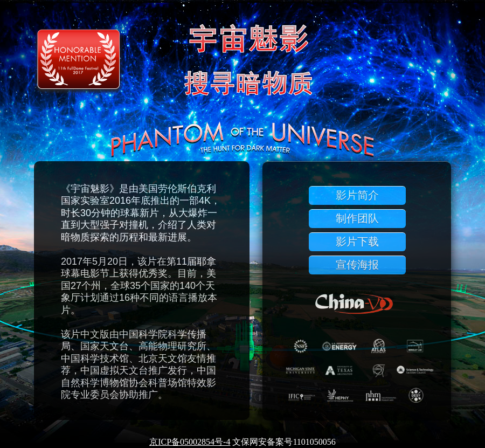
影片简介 (357, 195)
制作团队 (357, 218)
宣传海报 (357, 265)
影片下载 (357, 242)
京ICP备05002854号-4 (190, 442)
